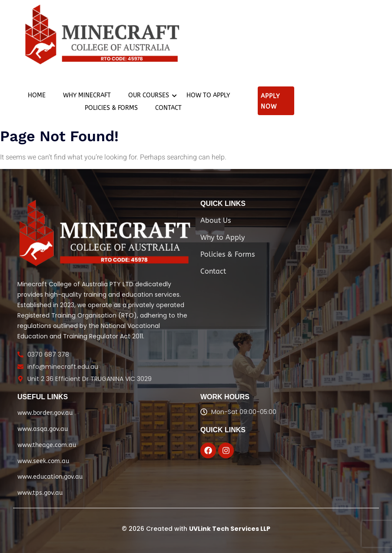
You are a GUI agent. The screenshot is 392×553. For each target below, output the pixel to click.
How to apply (208, 95)
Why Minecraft (87, 95)
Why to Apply (223, 237)
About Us (216, 220)
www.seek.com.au (43, 461)
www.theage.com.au (47, 445)
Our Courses (151, 95)
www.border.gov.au (45, 413)
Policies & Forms (111, 108)
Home (37, 95)
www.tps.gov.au (40, 493)
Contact (168, 108)
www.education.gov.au (50, 477)
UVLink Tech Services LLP (230, 529)
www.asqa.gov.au (43, 429)
